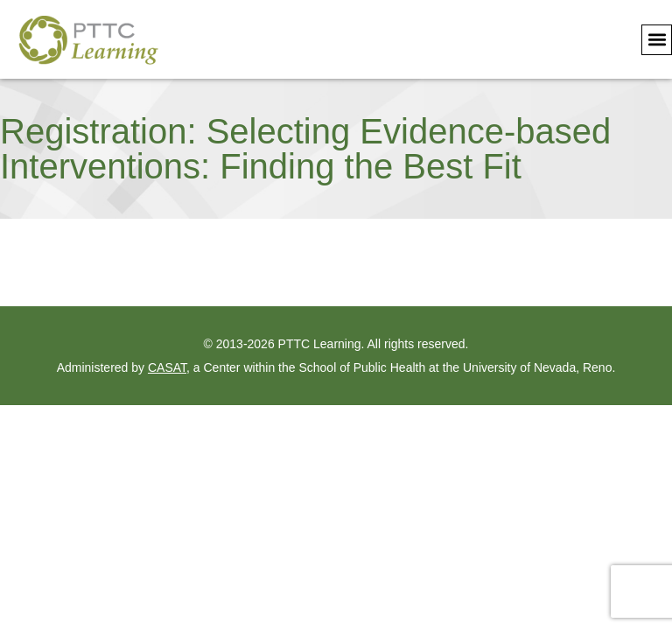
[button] (657, 40)
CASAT (167, 367)
